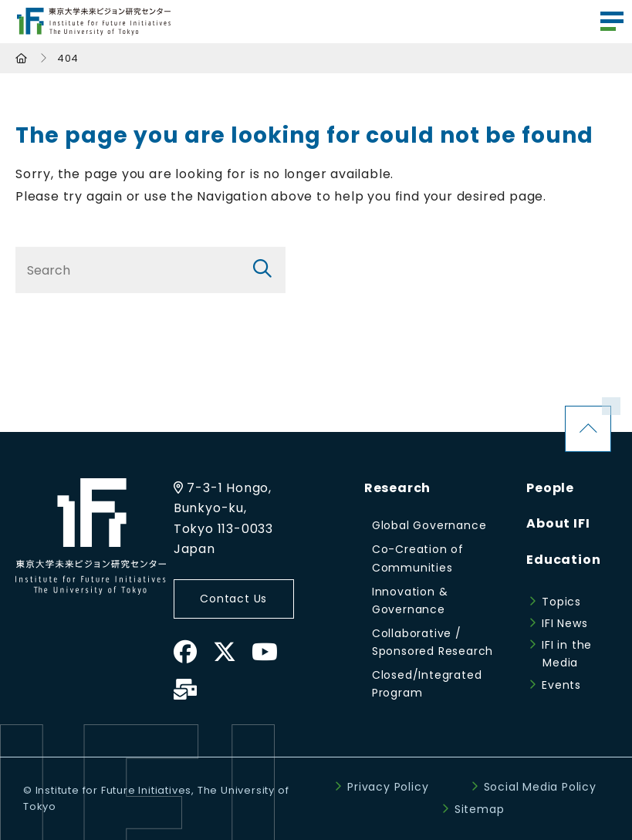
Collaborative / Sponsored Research (433, 642)
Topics (561, 602)
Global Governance (429, 525)
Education (563, 560)
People (550, 488)
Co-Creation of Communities (418, 558)
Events (561, 685)
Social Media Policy (540, 787)
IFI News (564, 623)
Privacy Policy (388, 787)
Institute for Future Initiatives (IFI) (94, 22)
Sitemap (480, 809)
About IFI (558, 523)
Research (397, 488)
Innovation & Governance (410, 600)
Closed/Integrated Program (427, 684)
